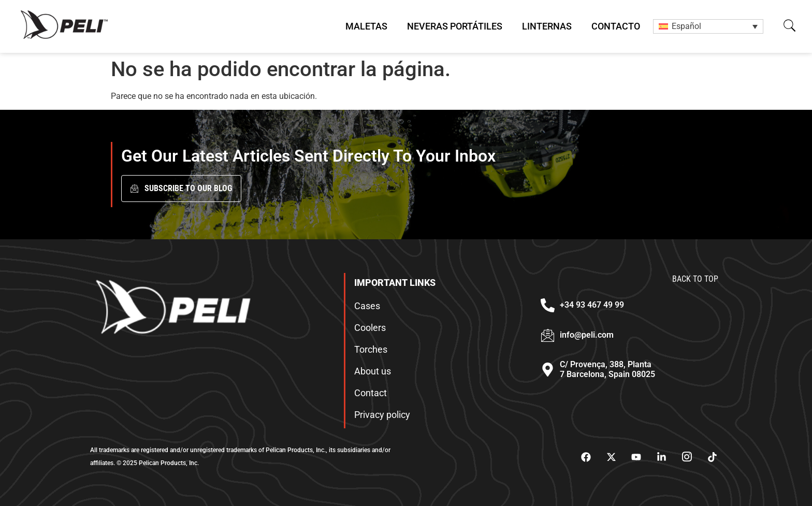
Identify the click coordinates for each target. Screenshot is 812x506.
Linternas (547, 26)
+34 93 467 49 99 (592, 305)
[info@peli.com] (548, 335)
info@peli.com (587, 335)
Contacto (616, 26)
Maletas (366, 26)
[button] (789, 26)
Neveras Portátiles (455, 26)
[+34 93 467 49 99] (548, 305)
